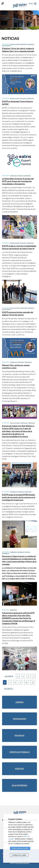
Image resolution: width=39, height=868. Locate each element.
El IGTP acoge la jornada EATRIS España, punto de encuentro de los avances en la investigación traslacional (19, 497)
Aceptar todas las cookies (20, 848)
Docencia (19, 735)
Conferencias (24, 423)
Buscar (3, 3)
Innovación (23, 98)
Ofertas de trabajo (19, 752)
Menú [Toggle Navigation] (32, 4)
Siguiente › (9, 689)
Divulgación (31, 44)
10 (26, 682)
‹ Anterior (9, 676)
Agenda (19, 702)
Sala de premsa (19, 785)
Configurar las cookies (19, 855)
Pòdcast (20, 769)
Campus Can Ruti (15, 44)
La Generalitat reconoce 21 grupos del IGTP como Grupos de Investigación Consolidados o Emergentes (18, 181)
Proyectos (20, 176)
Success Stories (6, 45)
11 (33, 682)
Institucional (24, 44)
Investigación (27, 176)
